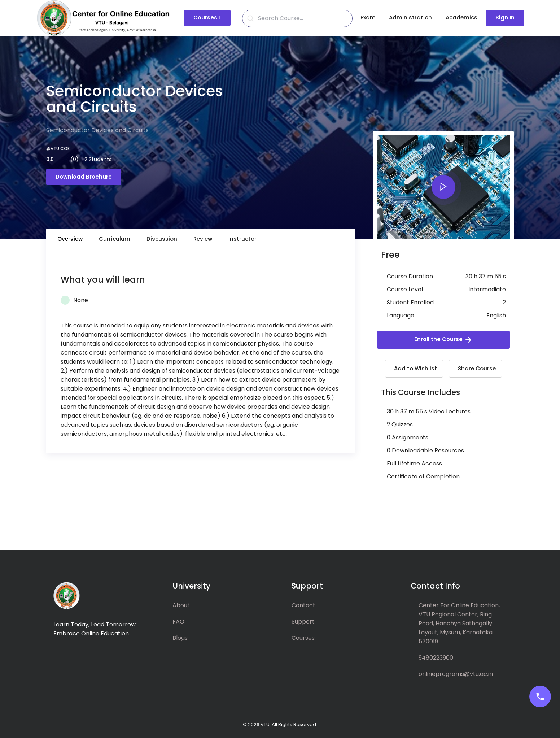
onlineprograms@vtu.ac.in (456, 674)
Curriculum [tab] (115, 239)
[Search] (301, 18)
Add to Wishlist (415, 368)
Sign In (505, 18)
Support (303, 622)
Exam (368, 18)
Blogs (180, 638)
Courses (205, 18)
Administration (410, 18)
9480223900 (436, 658)
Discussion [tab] (162, 239)
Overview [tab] (70, 239)
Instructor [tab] (242, 239)
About (181, 605)
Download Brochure (84, 177)
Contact (303, 605)
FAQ (178, 622)
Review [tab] (203, 239)
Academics (461, 18)
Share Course (477, 368)
